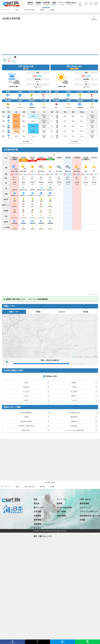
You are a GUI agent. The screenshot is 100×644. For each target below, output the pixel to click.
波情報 (38, 4)
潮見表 (30, 4)
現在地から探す (52, 376)
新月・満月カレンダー (43, 536)
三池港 (26, 417)
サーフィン (62, 4)
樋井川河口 (26, 430)
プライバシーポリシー (89, 512)
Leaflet (73, 357)
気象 (54, 4)
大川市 (26, 396)
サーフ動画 (61, 512)
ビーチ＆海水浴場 (64, 508)
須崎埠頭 (74, 421)
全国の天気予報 (29, 487)
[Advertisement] (50, 38)
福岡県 (42, 487)
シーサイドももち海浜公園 (74, 430)
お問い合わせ (70, 4)
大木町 (74, 387)
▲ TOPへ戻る (50, 482)
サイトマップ (85, 508)
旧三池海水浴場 (74, 413)
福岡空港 (74, 417)
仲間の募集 (61, 516)
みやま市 (26, 391)
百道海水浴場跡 (26, 421)
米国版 (82, 520)
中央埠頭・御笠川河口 (26, 426)
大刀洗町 (74, 391)
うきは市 (74, 400)
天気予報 (46, 4)
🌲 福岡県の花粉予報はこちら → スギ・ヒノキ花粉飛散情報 (25, 299)
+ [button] (5, 317)
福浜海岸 (74, 426)
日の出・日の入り (41, 532)
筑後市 (74, 383)
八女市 (26, 383)
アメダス (37, 528)
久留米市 (26, 387)
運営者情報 (84, 504)
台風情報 (37, 516)
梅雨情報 (37, 520)
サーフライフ (6, 487)
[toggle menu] (96, 3)
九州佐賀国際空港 (26, 413)
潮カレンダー (39, 508)
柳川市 (74, 396)
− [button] (5, 320)
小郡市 (26, 400)
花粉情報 (37, 524)
